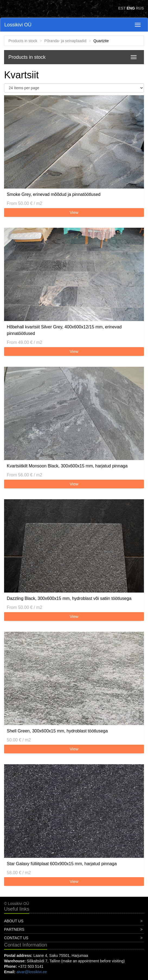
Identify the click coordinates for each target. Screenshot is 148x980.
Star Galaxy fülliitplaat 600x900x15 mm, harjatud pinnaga (62, 864)
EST (122, 8)
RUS (140, 8)
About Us (14, 921)
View (74, 212)
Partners (14, 929)
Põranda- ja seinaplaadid (65, 41)
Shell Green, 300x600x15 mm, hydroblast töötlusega (57, 731)
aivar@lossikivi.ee (32, 972)
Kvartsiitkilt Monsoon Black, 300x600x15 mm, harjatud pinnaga (67, 466)
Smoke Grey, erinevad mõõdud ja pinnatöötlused (54, 194)
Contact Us (16, 938)
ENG (131, 8)
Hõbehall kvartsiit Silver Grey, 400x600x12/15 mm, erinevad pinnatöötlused (64, 330)
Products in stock (23, 41)
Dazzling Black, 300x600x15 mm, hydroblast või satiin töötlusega (69, 598)
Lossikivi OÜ (18, 25)
